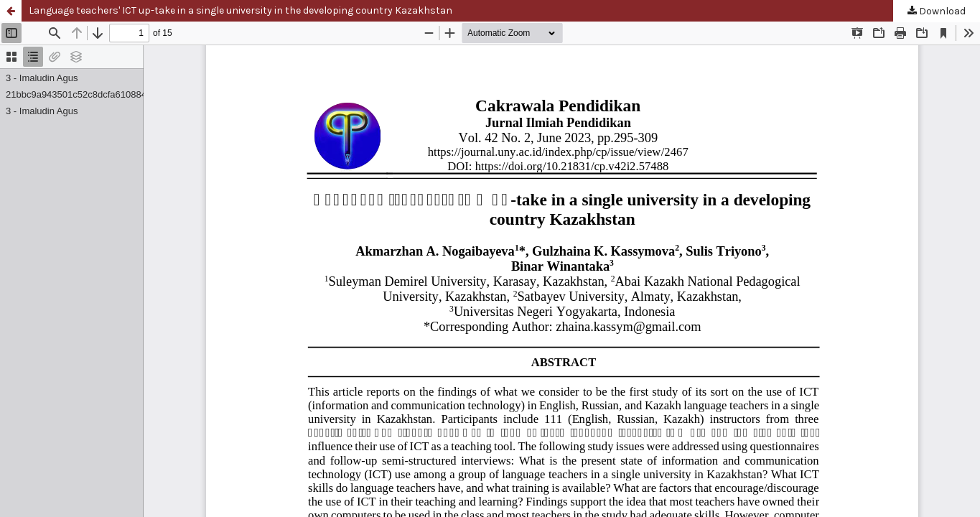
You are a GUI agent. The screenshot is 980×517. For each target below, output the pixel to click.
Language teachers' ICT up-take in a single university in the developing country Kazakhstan (241, 10)
